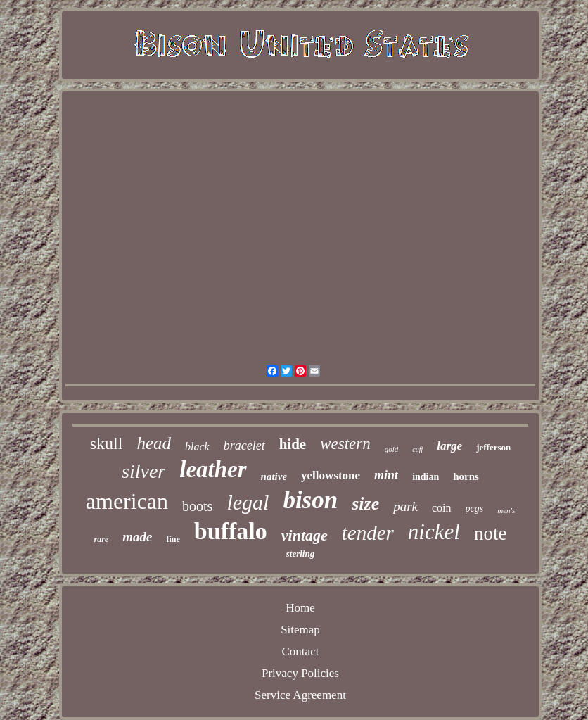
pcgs (475, 509)
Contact (301, 651)
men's (506, 510)
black (197, 447)
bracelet (244, 446)
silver (143, 471)
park (405, 506)
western (345, 444)
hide (293, 444)
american (127, 501)
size (365, 504)
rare (102, 539)
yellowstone (331, 475)
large (449, 446)
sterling (300, 554)
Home (300, 608)
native (274, 476)
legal (248, 502)
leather (213, 469)
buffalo (231, 531)
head (154, 443)
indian (426, 477)
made (137, 537)
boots (197, 506)
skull (107, 443)
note (491, 533)
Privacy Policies (300, 673)
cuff (417, 449)
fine (173, 539)
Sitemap (300, 630)
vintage (305, 535)
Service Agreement (300, 695)
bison (310, 500)
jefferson (493, 447)
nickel (434, 532)
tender (368, 533)
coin (442, 508)
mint (386, 475)
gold (392, 449)
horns (466, 476)
